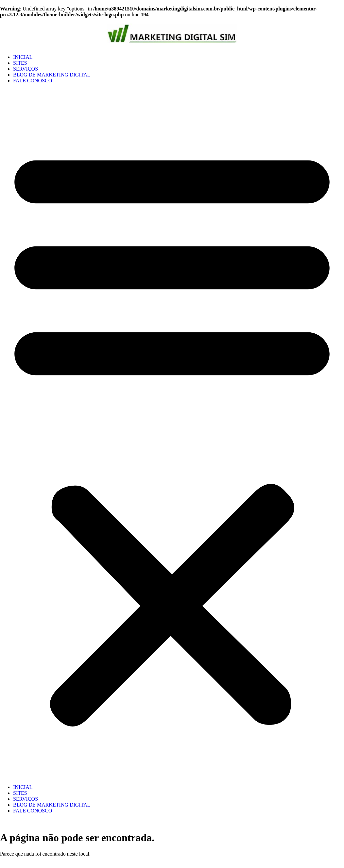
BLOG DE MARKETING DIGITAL (52, 75)
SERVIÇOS (26, 69)
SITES (20, 63)
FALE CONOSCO (33, 81)
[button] (172, 434)
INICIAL (23, 57)
